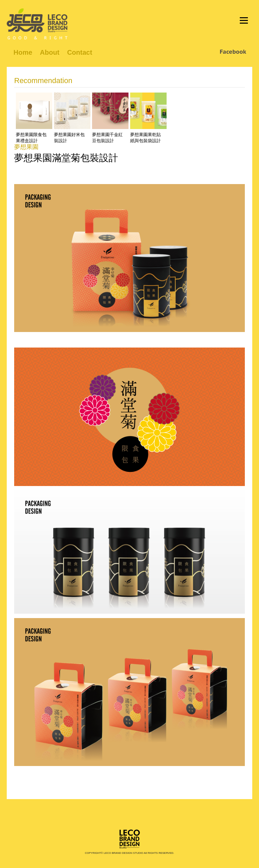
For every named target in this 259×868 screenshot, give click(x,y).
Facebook (233, 52)
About (50, 52)
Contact (80, 52)
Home (23, 52)
